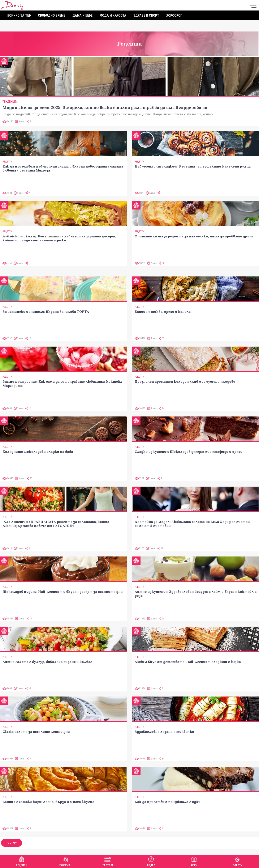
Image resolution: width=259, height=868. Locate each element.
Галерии (65, 861)
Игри (194, 861)
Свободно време (52, 15)
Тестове (108, 861)
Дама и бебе (82, 15)
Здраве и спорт (146, 15)
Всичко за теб (19, 15)
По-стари (12, 843)
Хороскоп (174, 15)
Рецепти (22, 861)
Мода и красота (113, 15)
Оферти (238, 861)
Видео (151, 861)
